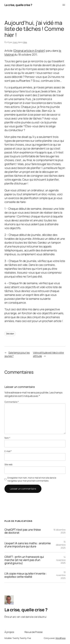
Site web (8, 464)
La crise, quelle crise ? (18, 5)
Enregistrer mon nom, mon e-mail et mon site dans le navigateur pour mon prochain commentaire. (32, 479)
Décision (10, 334)
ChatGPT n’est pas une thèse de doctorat (23, 531)
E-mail (8, 451)
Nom (7, 438)
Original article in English (29, 51)
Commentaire (12, 402)
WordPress (61, 638)
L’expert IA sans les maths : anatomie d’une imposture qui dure (28, 545)
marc (15, 42)
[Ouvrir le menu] (64, 5)
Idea (25, 42)
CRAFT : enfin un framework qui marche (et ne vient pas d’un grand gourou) (24, 560)
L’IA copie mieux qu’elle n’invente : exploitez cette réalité (26, 575)
